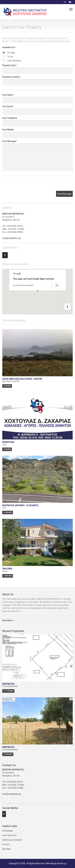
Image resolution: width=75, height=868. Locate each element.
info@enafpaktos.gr (12, 238)
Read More (7, 620)
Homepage (7, 831)
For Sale (9, 53)
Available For (9, 47)
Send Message (64, 194)
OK (57, 285)
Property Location (11, 77)
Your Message (10, 141)
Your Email (8, 106)
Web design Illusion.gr (56, 863)
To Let (8, 57)
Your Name (8, 95)
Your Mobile (8, 130)
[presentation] (25, 185)
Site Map (6, 849)
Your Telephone (10, 118)
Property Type (9, 65)
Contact (6, 844)
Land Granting (11, 61)
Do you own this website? (23, 285)
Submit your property (12, 840)
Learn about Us (9, 835)
